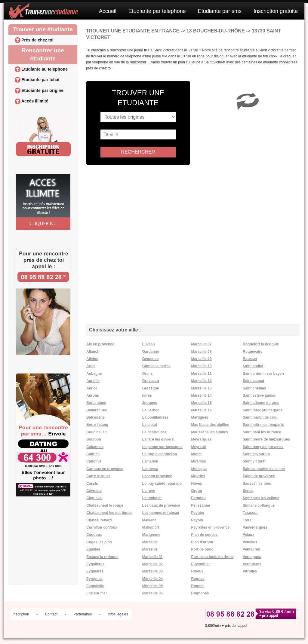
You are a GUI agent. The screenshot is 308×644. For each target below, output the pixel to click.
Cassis (92, 484)
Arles (91, 366)
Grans (148, 374)
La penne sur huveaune (162, 447)
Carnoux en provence (105, 469)
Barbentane (96, 403)
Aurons (93, 395)
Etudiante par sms (220, 11)
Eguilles (93, 549)
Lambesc (150, 469)
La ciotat (150, 425)
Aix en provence (100, 344)
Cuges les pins (99, 542)
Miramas (199, 461)
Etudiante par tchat (40, 80)
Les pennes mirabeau (161, 513)
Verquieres (252, 564)
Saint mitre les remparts (263, 425)
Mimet (197, 454)
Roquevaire (253, 352)
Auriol (92, 388)
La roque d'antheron (160, 454)
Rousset (250, 359)
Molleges (199, 469)
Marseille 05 (152, 586)
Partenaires (83, 614)
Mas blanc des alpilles (210, 425)
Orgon (197, 491)
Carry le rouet (98, 476)
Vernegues (252, 557)
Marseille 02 (152, 564)
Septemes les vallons (261, 498)
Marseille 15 (202, 403)
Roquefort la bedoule (261, 344)
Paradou (199, 498)
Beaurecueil (97, 410)
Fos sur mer (97, 593)
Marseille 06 (152, 593)
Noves (197, 484)
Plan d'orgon (202, 542)
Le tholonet (152, 498)
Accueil (108, 11)
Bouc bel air (97, 432)
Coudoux (94, 535)
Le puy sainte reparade (162, 484)
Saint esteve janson (260, 395)
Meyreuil (199, 447)
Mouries (198, 476)
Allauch (93, 352)
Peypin (197, 520)
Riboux (197, 571)
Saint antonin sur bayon (263, 374)
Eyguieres (95, 571)
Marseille (150, 542)
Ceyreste (94, 491)
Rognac (198, 579)
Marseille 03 (152, 571)
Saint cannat (253, 381)
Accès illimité (35, 101)
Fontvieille (95, 586)
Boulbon (94, 439)
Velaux (248, 535)
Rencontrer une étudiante (43, 54)
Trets (247, 520)
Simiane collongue (259, 505)
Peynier (198, 513)
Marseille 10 (202, 366)
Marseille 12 (202, 381)
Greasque (151, 388)
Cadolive (94, 461)
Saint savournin (256, 454)
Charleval (94, 498)
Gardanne (151, 352)
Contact (51, 614)
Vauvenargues (255, 527)
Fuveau (149, 344)
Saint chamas (254, 388)
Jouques (150, 403)
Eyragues (94, 579)
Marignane (151, 535)
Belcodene (95, 417)
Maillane (149, 520)
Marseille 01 (152, 557)
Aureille (93, 381)
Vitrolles (250, 571)
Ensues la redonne (102, 557)
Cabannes (95, 447)
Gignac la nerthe (156, 366)
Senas (248, 491)
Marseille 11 (202, 374)
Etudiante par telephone (157, 11)
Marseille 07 (202, 344)
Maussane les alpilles (210, 432)
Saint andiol (253, 366)
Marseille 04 (152, 579)
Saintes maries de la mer (264, 469)
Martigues (200, 417)
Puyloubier (201, 564)
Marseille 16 (202, 410)
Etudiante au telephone (45, 69)
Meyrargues (201, 439)
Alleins (92, 359)
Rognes (198, 586)
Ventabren (251, 549)
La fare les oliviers (158, 439)
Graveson (151, 381)
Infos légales (118, 614)
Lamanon (150, 461)
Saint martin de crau (260, 417)
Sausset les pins (257, 484)
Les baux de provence (161, 505)
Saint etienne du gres (261, 403)
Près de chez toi (37, 40)
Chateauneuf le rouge (105, 505)
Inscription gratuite (276, 11)
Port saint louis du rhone (213, 557)
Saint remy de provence (263, 447)
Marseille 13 (202, 388)
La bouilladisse (155, 417)
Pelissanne (201, 505)
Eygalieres (95, 564)
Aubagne (94, 374)
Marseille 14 (202, 395)
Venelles (250, 542)
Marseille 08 (202, 352)
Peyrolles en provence (210, 527)
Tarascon (251, 513)
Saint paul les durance (262, 432)
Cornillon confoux (102, 527)
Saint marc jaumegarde (263, 410)
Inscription (21, 614)
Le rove (149, 491)
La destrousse (154, 432)
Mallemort (151, 527)
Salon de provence (259, 476)
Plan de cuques (205, 535)
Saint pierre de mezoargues (266, 439)
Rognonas (200, 593)
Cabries (93, 454)
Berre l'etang (97, 425)
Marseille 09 (202, 359)
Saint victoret (254, 461)
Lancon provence (157, 476)
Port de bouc (202, 549)
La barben (151, 410)
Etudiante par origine (42, 90)
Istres (147, 395)
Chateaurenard (99, 520)
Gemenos (151, 359)
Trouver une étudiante (43, 29)
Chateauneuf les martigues (109, 513)
